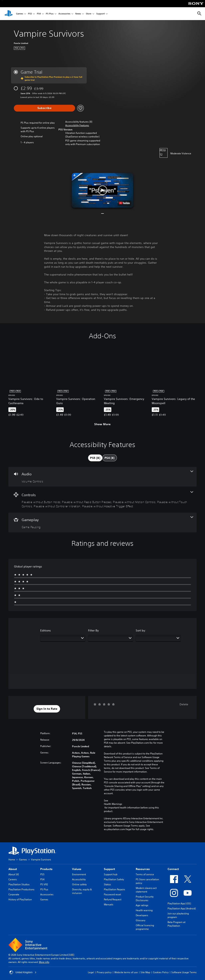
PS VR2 (44, 884)
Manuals (109, 904)
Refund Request (113, 899)
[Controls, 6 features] (102, 500)
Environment (79, 874)
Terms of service (145, 874)
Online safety (79, 884)
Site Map (145, 972)
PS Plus (50, 14)
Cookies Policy (161, 972)
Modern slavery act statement (146, 890)
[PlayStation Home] (9, 14)
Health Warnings (113, 804)
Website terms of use (126, 972)
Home (12, 860)
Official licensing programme (145, 927)
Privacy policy (104, 972)
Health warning (144, 910)
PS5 (30, 14)
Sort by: (141, 630)
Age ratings (142, 905)
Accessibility (79, 879)
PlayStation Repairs (115, 889)
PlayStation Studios (19, 884)
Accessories (64, 14)
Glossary (141, 920)
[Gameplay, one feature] (102, 523)
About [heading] (13, 869)
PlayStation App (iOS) (179, 903)
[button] (77, 125)
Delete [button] (184, 704)
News (78, 14)
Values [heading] (77, 869)
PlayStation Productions (21, 889)
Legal (91, 972)
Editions (46, 630)
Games (20, 14)
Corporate (14, 894)
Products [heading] (46, 869)
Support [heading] (109, 869)
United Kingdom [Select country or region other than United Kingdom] (23, 972)
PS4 (39, 14)
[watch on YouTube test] (125, 203)
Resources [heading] (143, 869)
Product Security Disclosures (145, 898)
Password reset (112, 894)
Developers (142, 915)
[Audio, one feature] (102, 477)
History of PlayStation (20, 899)
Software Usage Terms (184, 972)
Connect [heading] (173, 869)
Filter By (93, 630)
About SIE (14, 874)
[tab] (95, 458)
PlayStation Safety (114, 879)
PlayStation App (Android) (182, 908)
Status (107, 884)
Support (100, 14)
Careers (13, 879)
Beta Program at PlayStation (176, 924)
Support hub (111, 874)
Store (89, 14)
